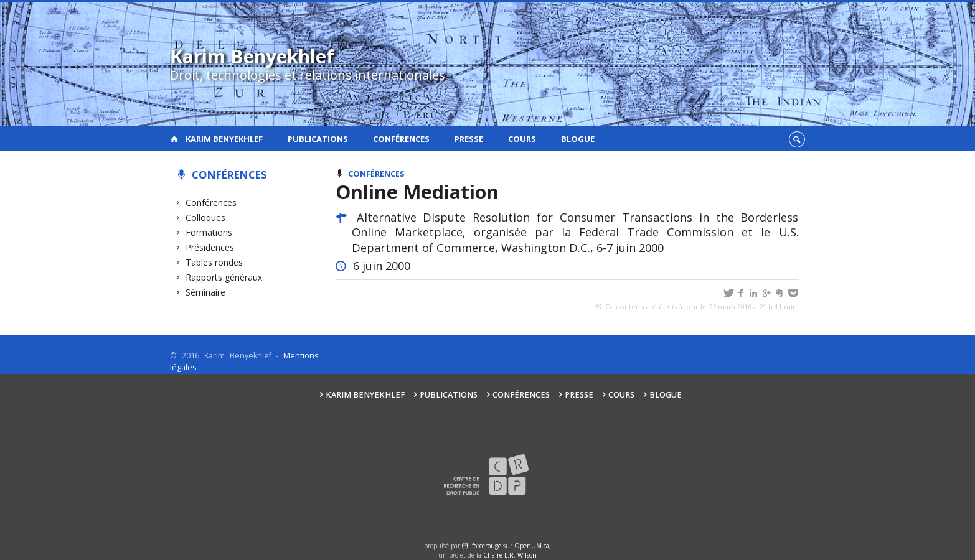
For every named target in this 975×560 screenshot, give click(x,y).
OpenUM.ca (532, 546)
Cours (522, 139)
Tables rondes (214, 262)
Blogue (578, 139)
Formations (209, 232)
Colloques (206, 217)
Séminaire (206, 292)
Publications (318, 139)
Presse (469, 139)
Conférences (401, 139)
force (487, 546)
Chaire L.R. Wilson (510, 555)
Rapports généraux (224, 277)
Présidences (210, 247)
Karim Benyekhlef (224, 139)
